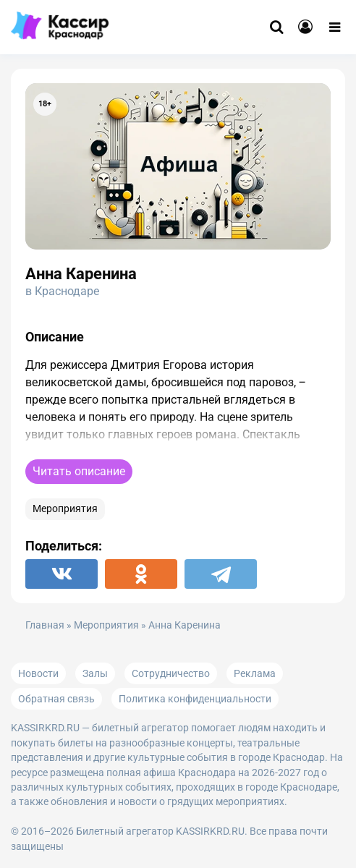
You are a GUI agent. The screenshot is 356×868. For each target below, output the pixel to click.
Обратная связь (56, 699)
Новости (38, 673)
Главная (45, 625)
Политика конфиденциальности (195, 699)
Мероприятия (65, 509)
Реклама (255, 673)
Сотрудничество (171, 673)
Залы (95, 673)
